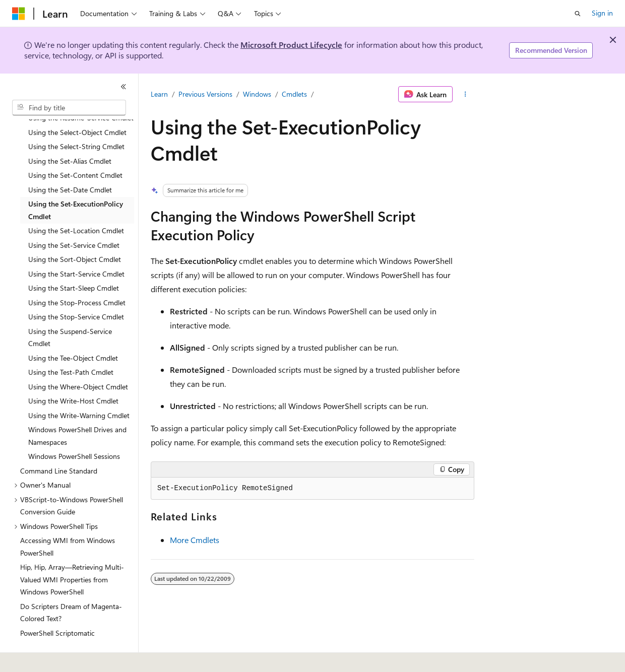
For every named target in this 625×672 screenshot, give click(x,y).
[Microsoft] (19, 14)
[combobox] (69, 108)
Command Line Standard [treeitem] (59, 443)
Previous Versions (205, 94)
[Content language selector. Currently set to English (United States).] (58, 657)
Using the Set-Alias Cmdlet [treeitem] (70, 133)
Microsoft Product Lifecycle (291, 45)
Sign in (602, 13)
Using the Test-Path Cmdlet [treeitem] (71, 344)
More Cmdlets (195, 540)
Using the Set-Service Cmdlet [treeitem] (74, 217)
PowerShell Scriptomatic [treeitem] (57, 605)
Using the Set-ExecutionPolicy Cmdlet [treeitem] (76, 182)
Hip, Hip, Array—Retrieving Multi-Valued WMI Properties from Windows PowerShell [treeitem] (72, 552)
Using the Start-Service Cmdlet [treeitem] (76, 246)
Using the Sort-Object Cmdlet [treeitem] (75, 231)
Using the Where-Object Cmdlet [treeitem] (78, 359)
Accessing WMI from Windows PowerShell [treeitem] (68, 519)
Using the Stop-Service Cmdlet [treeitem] (76, 289)
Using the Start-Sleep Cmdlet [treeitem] (74, 260)
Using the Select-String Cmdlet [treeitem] (76, 119)
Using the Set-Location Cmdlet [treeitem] (76, 203)
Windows (257, 94)
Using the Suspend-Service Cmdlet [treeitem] (70, 310)
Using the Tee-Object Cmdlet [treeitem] (73, 330)
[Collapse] (123, 87)
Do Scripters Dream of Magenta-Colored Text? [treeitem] (71, 585)
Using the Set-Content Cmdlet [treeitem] (75, 147)
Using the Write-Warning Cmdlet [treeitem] (79, 388)
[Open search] (578, 14)
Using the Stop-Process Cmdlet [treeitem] (77, 275)
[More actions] (465, 94)
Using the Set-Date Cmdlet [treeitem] (70, 162)
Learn (159, 94)
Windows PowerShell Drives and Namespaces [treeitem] (77, 408)
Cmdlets (294, 94)
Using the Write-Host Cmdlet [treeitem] (73, 373)
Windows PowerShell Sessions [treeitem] (74, 428)
